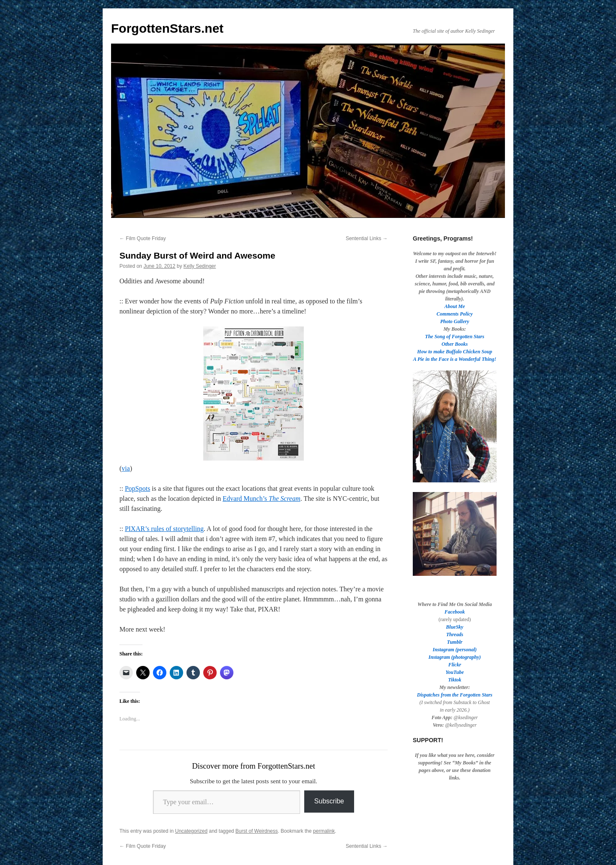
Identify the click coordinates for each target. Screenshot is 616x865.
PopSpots (137, 488)
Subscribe (329, 801)
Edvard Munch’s (261, 499)
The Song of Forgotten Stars (454, 337)
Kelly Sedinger (200, 266)
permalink (324, 831)
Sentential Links (367, 238)
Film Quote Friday (143, 238)
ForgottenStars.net (167, 28)
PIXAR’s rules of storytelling (164, 529)
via (126, 468)
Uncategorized (191, 831)
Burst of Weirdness (257, 831)
